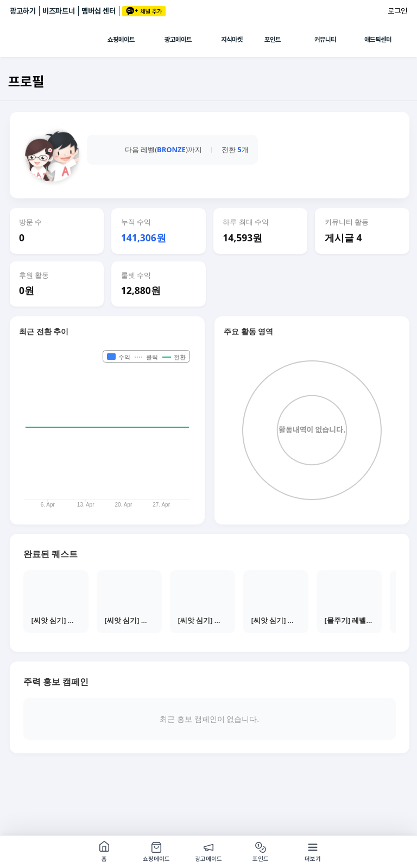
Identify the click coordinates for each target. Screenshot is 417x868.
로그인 (397, 11)
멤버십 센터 (99, 11)
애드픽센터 (378, 40)
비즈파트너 (59, 11)
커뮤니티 (325, 40)
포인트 (273, 40)
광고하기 (23, 11)
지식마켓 (232, 40)
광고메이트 (178, 40)
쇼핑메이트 (121, 40)
